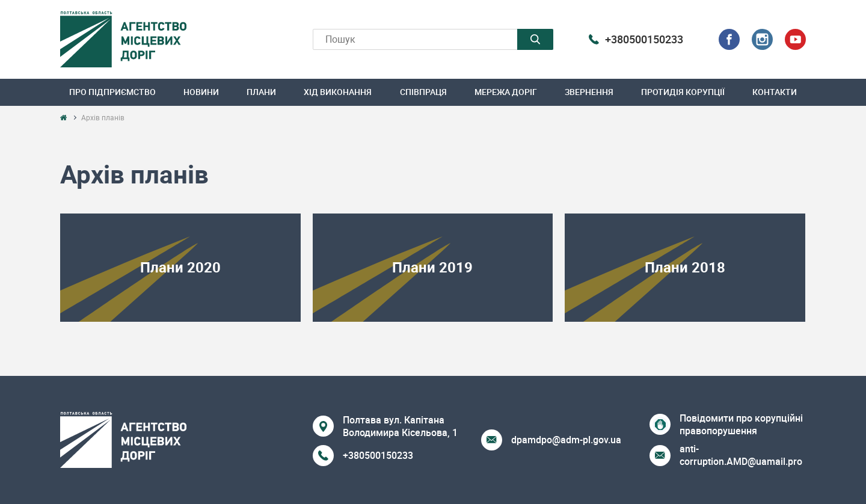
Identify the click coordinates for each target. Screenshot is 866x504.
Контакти (775, 92)
